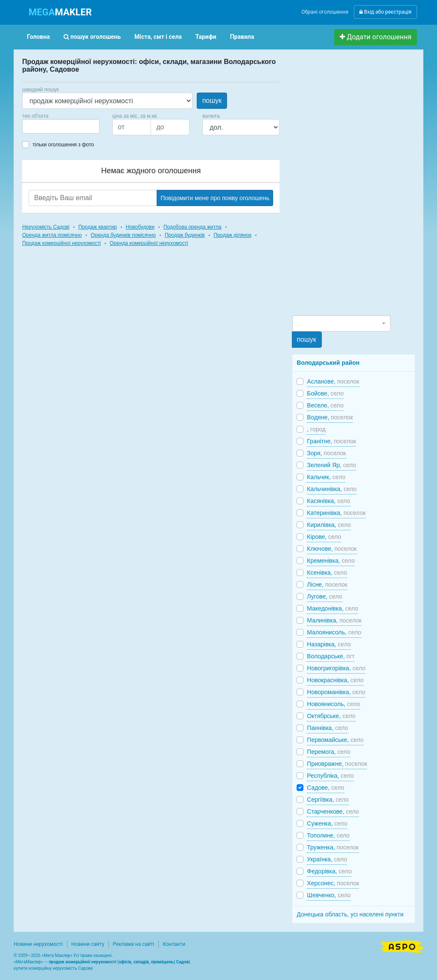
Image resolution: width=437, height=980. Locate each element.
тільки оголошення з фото (63, 145)
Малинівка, (334, 620)
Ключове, (332, 549)
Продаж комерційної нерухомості (61, 243)
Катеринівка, (336, 513)
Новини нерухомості (38, 944)
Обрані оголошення (325, 12)
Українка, (327, 859)
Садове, (325, 788)
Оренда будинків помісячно (123, 235)
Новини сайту (88, 944)
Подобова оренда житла (192, 227)
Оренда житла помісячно (52, 235)
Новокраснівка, (335, 680)
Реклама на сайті (133, 944)
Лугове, (324, 596)
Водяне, (330, 417)
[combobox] (61, 126)
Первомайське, (335, 740)
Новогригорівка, (336, 668)
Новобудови (140, 227)
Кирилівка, (329, 525)
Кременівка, (331, 561)
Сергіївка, (328, 800)
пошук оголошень (92, 37)
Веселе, (325, 405)
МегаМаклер (29, 962)
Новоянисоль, (333, 704)
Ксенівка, (327, 573)
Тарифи (206, 37)
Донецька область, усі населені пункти (350, 914)
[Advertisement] (356, 186)
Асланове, (333, 381)
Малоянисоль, (334, 632)
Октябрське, (331, 716)
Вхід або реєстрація (385, 12)
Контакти (174, 944)
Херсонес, (333, 883)
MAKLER (60, 12)
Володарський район (328, 363)
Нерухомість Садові (46, 227)
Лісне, (327, 585)
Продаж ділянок (233, 235)
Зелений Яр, (331, 465)
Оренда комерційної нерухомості (149, 243)
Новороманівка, (336, 692)
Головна (38, 37)
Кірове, (324, 537)
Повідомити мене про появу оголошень (215, 198)
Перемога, (329, 752)
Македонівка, (332, 608)
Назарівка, (329, 644)
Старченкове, (333, 811)
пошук (212, 100)
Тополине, (328, 835)
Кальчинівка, (332, 489)
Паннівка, (327, 728)
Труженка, (333, 847)
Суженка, (327, 823)
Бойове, (325, 393)
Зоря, (326, 453)
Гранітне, (331, 441)
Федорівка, (329, 871)
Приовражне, (337, 764)
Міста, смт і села (158, 37)
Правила (242, 37)
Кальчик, (326, 477)
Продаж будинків (185, 235)
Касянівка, (328, 501)
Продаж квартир (98, 227)
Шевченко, (329, 895)
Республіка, (330, 776)
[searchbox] (38, 126)
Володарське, (331, 656)
